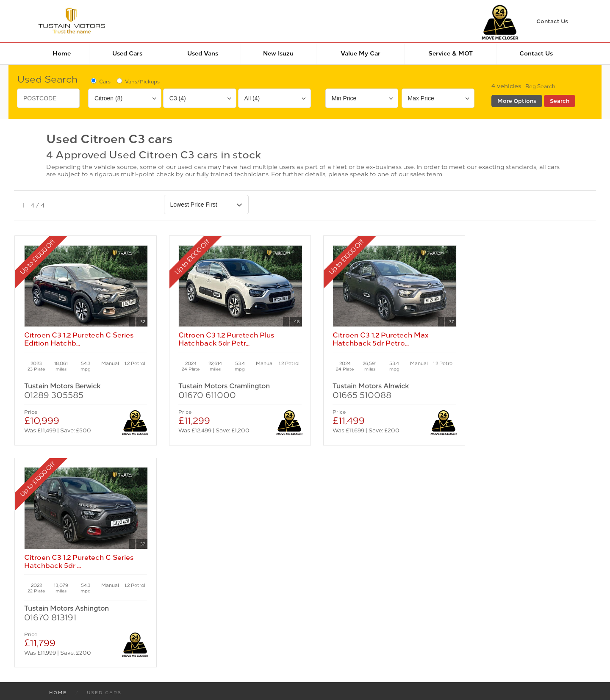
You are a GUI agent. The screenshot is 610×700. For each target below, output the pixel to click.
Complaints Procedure (374, 592)
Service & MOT (451, 54)
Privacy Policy (97, 592)
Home (62, 54)
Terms (55, 592)
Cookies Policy (154, 592)
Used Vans (203, 54)
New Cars (66, 489)
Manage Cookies (211, 592)
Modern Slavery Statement (287, 592)
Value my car (360, 54)
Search (560, 101)
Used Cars (127, 54)
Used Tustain (169, 506)
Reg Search (540, 86)
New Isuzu (278, 54)
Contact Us (536, 54)
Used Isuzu (166, 498)
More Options (517, 101)
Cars (100, 81)
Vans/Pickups (137, 81)
